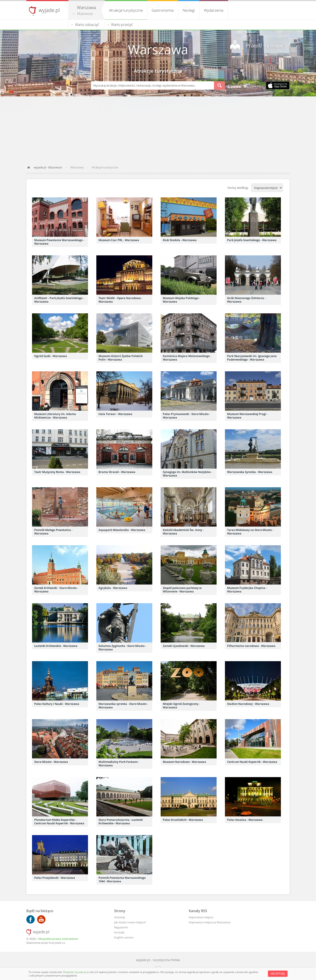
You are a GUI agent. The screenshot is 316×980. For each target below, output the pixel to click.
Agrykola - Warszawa (113, 588)
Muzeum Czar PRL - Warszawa (119, 240)
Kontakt (119, 932)
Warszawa (158, 49)
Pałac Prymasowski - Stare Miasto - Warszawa (187, 416)
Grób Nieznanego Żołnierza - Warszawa (246, 300)
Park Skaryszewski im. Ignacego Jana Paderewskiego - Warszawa (252, 358)
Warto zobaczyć (87, 25)
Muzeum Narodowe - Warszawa (184, 762)
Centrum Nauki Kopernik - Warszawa (252, 762)
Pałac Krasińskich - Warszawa (183, 820)
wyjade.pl (49, 10)
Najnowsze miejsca (201, 917)
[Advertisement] (158, 129)
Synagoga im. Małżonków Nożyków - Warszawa (188, 474)
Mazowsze (85, 14)
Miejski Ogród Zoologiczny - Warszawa (181, 706)
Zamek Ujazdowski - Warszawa (184, 646)
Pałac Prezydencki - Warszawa (55, 878)
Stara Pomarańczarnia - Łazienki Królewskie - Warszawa (121, 821)
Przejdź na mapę (264, 45)
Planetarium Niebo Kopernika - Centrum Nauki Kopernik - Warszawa (59, 821)
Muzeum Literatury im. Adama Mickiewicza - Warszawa (55, 416)
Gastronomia (163, 10)
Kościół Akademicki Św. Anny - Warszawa (183, 532)
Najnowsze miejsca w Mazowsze (210, 922)
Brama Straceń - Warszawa (117, 472)
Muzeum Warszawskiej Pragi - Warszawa (247, 416)
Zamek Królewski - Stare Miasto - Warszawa (56, 590)
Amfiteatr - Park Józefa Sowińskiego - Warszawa (59, 300)
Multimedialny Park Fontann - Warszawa (119, 763)
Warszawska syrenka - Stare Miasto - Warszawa (123, 706)
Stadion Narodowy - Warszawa (248, 704)
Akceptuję (278, 974)
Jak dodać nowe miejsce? (130, 922)
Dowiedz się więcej (75, 972)
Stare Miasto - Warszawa (51, 762)
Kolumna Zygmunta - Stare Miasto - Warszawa (122, 648)
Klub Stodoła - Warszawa (180, 240)
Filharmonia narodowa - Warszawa (251, 646)
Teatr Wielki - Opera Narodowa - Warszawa (120, 300)
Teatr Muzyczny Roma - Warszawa (57, 472)
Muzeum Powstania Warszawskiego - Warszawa (59, 242)
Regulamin (121, 927)
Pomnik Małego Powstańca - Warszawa (53, 532)
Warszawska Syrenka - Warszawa (250, 472)
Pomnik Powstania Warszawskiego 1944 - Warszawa (122, 879)
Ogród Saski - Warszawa (51, 356)
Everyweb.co (57, 943)
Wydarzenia (214, 10)
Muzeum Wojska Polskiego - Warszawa (181, 300)
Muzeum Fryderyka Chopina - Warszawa (247, 590)
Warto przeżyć (122, 25)
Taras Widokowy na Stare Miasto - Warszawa (250, 532)
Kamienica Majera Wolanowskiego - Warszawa (187, 358)
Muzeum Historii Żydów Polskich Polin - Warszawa (121, 358)
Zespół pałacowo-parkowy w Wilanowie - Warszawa (182, 590)
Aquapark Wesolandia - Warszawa (122, 530)
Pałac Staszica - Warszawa (245, 820)
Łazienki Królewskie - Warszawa (56, 646)
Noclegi (189, 10)
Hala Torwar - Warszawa (115, 414)
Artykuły (120, 917)
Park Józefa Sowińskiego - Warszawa (252, 240)
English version (124, 937)
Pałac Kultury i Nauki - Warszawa (57, 704)
